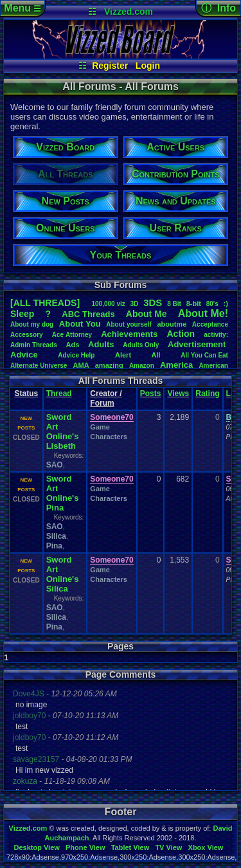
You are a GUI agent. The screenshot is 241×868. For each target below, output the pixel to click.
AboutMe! (203, 313)
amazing (109, 365)
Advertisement (198, 344)
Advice (24, 355)
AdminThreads (34, 345)
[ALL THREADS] (45, 303)
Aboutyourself (129, 324)
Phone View (85, 847)
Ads (73, 345)
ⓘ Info (219, 8)
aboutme (172, 324)
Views (178, 393)
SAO (55, 465)
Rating (207, 393)
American (213, 366)
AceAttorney (72, 335)
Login (148, 66)
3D (135, 304)
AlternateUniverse (39, 366)
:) (226, 303)
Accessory (27, 335)
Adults (101, 344)
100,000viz (108, 304)
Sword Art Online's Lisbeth (63, 431)
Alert (123, 355)
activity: (216, 335)
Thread (59, 393)
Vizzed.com (129, 12)
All (156, 355)
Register (110, 66)
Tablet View (130, 847)
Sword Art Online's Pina (63, 493)
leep (22, 314)
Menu (22, 8)
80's (212, 304)
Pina (54, 546)
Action (181, 334)
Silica (56, 536)
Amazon (142, 366)
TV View (168, 847)
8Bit (174, 304)
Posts (151, 393)
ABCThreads (88, 314)
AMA (81, 365)
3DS (153, 303)
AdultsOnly (141, 345)
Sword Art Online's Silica (63, 574)
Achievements (129, 334)
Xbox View (206, 847)
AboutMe (147, 314)
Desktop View (36, 847)
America (176, 365)
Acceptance (210, 324)
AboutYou (80, 324)
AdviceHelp (76, 355)
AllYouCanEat (204, 355)
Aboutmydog (32, 324)
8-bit (194, 303)
